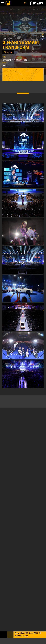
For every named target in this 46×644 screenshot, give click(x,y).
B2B (4, 65)
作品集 (10, 39)
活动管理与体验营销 (12, 60)
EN (25, 3)
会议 (26, 60)
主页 (4, 39)
